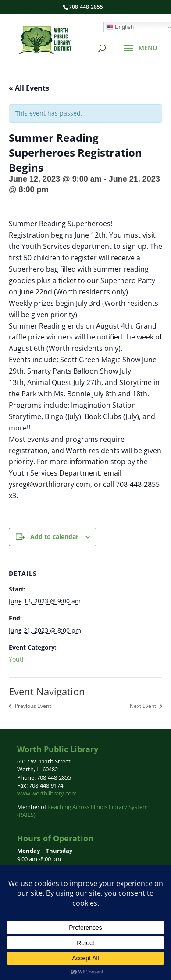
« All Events (29, 88)
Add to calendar (54, 537)
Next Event (144, 706)
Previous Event (32, 706)
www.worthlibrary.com (47, 793)
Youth (17, 659)
